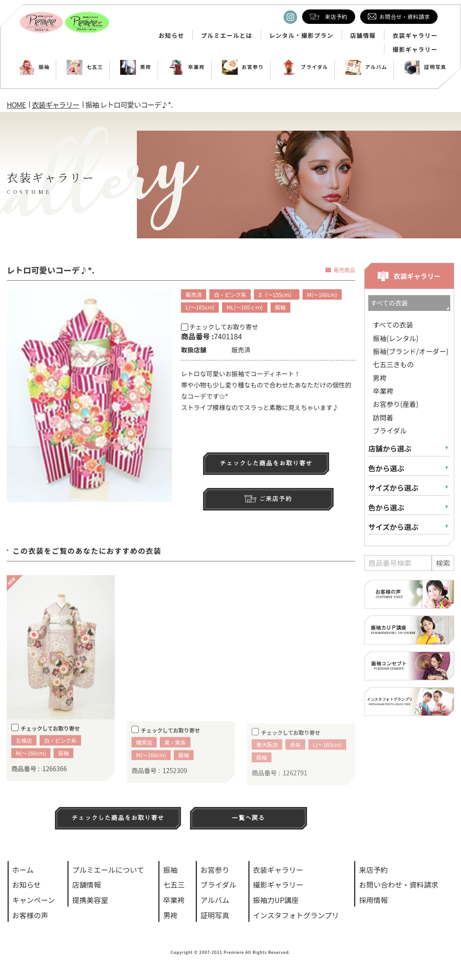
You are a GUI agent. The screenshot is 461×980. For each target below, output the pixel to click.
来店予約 (373, 870)
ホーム (23, 870)
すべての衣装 (393, 324)
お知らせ (171, 36)
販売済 (194, 294)
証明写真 (425, 67)
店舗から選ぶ (390, 449)
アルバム (366, 67)
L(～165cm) (200, 307)
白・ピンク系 (230, 294)
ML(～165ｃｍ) (244, 307)
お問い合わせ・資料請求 (398, 884)
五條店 (24, 753)
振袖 (34, 67)
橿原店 (144, 757)
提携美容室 (90, 900)
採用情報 (373, 900)
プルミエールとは (226, 36)
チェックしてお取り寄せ (219, 327)
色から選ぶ (386, 468)
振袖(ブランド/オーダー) (411, 351)
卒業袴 (187, 67)
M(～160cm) (322, 294)
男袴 (136, 67)
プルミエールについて (108, 870)
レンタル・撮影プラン (301, 36)
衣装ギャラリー (415, 36)
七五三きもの (393, 364)
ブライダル (305, 67)
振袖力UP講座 (276, 900)
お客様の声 (30, 915)
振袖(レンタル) (395, 338)
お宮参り (243, 67)
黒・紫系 (175, 757)
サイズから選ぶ (393, 488)
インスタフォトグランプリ (296, 915)
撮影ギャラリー (415, 50)
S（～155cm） (276, 294)
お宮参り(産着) (395, 404)
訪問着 (383, 417)
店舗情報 (363, 36)
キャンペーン (34, 900)
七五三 (85, 67)
